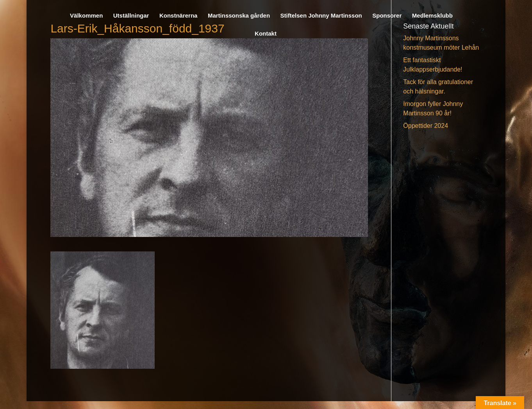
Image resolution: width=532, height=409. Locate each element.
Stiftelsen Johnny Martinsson (321, 16)
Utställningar (131, 16)
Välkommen (86, 16)
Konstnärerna (179, 16)
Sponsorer (387, 16)
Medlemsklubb (432, 16)
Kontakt (266, 34)
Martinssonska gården (239, 16)
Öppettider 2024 (426, 126)
